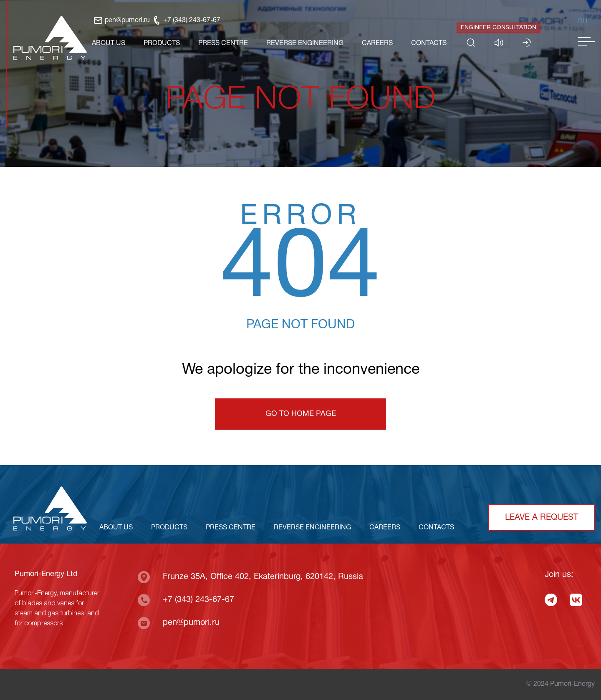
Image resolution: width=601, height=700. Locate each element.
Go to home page (301, 414)
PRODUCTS (162, 43)
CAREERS (377, 43)
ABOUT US (109, 43)
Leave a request (542, 518)
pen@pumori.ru (121, 20)
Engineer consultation (499, 28)
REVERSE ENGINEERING (305, 43)
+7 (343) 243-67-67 (186, 20)
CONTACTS (429, 43)
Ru (583, 22)
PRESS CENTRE (223, 43)
